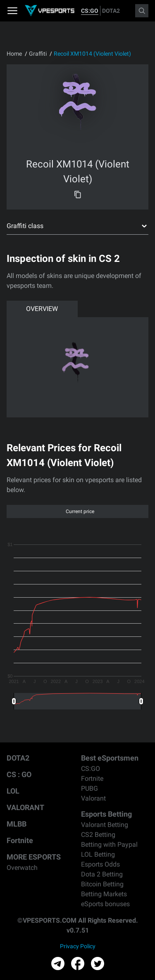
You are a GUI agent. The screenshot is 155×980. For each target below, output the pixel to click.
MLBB (17, 824)
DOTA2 (111, 11)
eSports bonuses (105, 904)
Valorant (93, 798)
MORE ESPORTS (34, 857)
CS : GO (19, 774)
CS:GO (90, 11)
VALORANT (25, 807)
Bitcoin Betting (102, 884)
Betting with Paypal (109, 845)
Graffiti (38, 54)
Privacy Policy (78, 946)
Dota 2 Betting (102, 874)
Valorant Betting (105, 825)
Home (14, 54)
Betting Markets (104, 894)
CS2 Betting (98, 835)
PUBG (89, 788)
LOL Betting (98, 854)
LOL (13, 791)
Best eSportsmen (110, 758)
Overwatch (22, 868)
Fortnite (20, 840)
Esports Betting (106, 814)
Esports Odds (100, 864)
